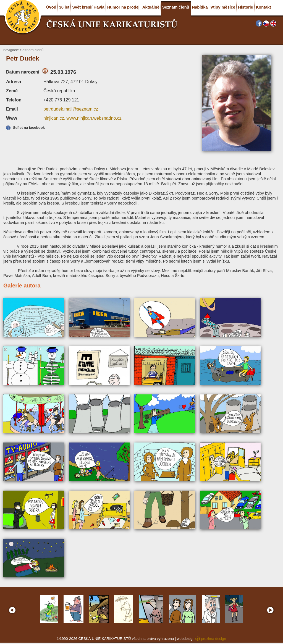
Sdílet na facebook (29, 128)
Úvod (51, 7)
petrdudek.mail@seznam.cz (71, 109)
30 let (64, 7)
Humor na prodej (123, 7)
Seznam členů (176, 7)
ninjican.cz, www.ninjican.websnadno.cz (82, 118)
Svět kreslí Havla (88, 7)
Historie (246, 7)
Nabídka (200, 7)
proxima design (213, 639)
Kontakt (264, 7)
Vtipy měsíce (223, 7)
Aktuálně (151, 7)
